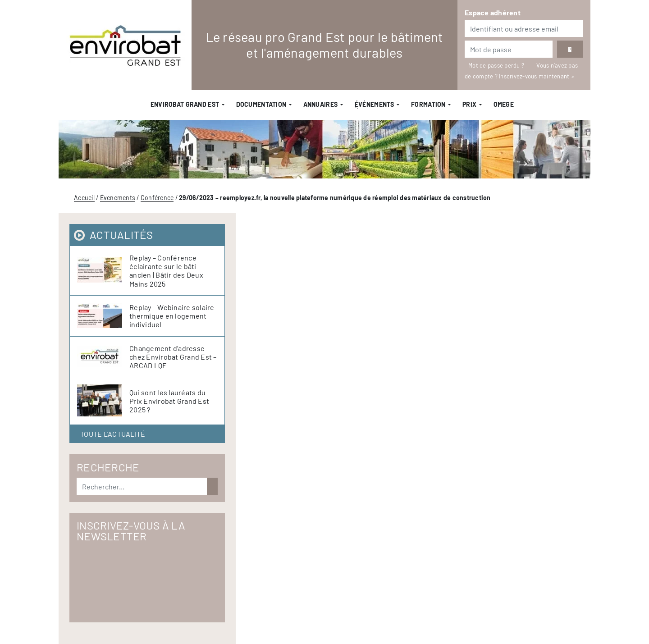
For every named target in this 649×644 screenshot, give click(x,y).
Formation (428, 104)
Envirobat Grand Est (185, 104)
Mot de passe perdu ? (497, 65)
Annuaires (321, 104)
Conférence (157, 198)
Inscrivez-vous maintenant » (537, 76)
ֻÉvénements (375, 104)
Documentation (261, 104)
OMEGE (504, 104)
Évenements (118, 198)
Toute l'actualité (113, 434)
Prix (469, 104)
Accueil (84, 198)
